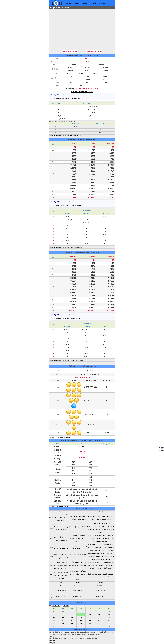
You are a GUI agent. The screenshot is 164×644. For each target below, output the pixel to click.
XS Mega (102, 544)
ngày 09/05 (93, 354)
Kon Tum (73, 562)
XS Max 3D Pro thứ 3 (104, 517)
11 (99, 602)
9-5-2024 (101, 428)
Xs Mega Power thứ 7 (98, 553)
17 (90, 605)
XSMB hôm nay (101, 573)
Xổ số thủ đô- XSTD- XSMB (97, 504)
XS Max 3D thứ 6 (104, 547)
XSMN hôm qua (61, 578)
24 (90, 608)
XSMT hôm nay (78, 573)
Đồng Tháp (63, 505)
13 (54, 605)
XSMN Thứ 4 (63, 528)
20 (54, 608)
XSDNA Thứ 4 (81, 523)
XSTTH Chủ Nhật (74, 564)
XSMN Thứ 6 (64, 545)
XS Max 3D (98, 507)
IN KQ (51, 638)
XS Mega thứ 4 (107, 526)
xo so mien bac (58, 641)
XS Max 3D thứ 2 (107, 507)
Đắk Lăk (72, 514)
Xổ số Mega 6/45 (95, 564)
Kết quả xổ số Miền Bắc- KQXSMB (99, 541)
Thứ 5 (54, 130)
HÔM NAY (52, 628)
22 (72, 608)
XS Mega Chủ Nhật (106, 564)
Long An (57, 556)
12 (109, 602)
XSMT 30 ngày (78, 348)
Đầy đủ (55, 82)
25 (99, 608)
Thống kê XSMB (75, 86)
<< (50, 593)
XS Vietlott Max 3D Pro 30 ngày (59, 494)
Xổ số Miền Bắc (92, 562)
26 (109, 608)
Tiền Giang (61, 563)
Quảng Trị (111, 244)
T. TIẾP (51, 632)
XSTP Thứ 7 (65, 550)
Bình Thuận (111, 131)
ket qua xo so (88, 641)
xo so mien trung (78, 641)
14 (63, 605)
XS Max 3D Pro (92, 517)
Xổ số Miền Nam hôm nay (74, 127)
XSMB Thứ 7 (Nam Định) (100, 550)
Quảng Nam (78, 514)
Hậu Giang (65, 553)
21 (63, 608)
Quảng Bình (92, 244)
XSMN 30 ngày (77, 235)
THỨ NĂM (86, 43)
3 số (72, 82)
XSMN (77, 3)
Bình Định (73, 244)
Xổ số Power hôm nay (75, 354)
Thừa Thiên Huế (80, 504)
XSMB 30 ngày (77, 123)
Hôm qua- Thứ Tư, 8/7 (70, 39)
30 (63, 599)
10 (90, 602)
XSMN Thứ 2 (61, 508)
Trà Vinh (65, 542)
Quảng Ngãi (76, 553)
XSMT (85, 3)
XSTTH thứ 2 (74, 507)
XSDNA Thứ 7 (79, 550)
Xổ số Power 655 (96, 514)
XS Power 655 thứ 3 (108, 514)
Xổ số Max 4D (110, 538)
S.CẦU (94, 3)
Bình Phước (57, 553)
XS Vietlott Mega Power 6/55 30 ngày (61, 425)
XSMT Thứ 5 (79, 536)
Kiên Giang (57, 560)
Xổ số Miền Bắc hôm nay (74, 43)
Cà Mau (57, 505)
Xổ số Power (95, 535)
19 (109, 605)
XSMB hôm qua (101, 578)
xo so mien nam (68, 641)
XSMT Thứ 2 (82, 507)
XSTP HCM (57, 550)
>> (61, 593)
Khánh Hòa (74, 526)
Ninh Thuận (78, 542)
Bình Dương (58, 542)
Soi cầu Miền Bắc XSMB (82, 79)
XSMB (69, 3)
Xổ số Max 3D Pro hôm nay (69, 428)
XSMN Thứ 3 (62, 517)
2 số (64, 82)
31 (90, 611)
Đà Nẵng (73, 523)
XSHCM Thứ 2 (63, 503)
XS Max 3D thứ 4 (103, 529)
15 (72, 605)
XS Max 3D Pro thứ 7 (96, 556)
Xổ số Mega (98, 526)
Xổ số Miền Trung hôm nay (74, 240)
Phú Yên (73, 504)
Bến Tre (62, 514)
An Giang (92, 131)
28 (63, 611)
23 (81, 608)
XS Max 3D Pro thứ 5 (99, 538)
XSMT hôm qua (78, 578)
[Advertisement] (65, 23)
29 (54, 599)
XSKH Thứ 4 (81, 526)
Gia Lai (72, 542)
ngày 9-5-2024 (94, 43)
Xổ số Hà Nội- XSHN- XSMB (97, 523)
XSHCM (56, 503)
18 (99, 605)
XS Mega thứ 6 (110, 544)
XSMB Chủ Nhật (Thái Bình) (106, 562)
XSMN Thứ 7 (63, 556)
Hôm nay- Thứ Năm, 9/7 (94, 39)
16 (81, 605)
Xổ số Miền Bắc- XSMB (94, 511)
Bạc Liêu (56, 514)
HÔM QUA (53, 630)
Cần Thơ (56, 525)
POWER (102, 3)
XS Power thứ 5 (104, 535)
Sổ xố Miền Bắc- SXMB (95, 532)
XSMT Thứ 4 (78, 529)
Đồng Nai (62, 525)
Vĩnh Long (57, 545)
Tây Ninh (74, 131)
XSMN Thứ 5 (64, 536)
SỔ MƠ (52, 636)
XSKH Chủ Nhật (81, 559)
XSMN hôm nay (61, 573)
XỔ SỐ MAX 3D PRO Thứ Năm (88, 428)
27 (54, 611)
